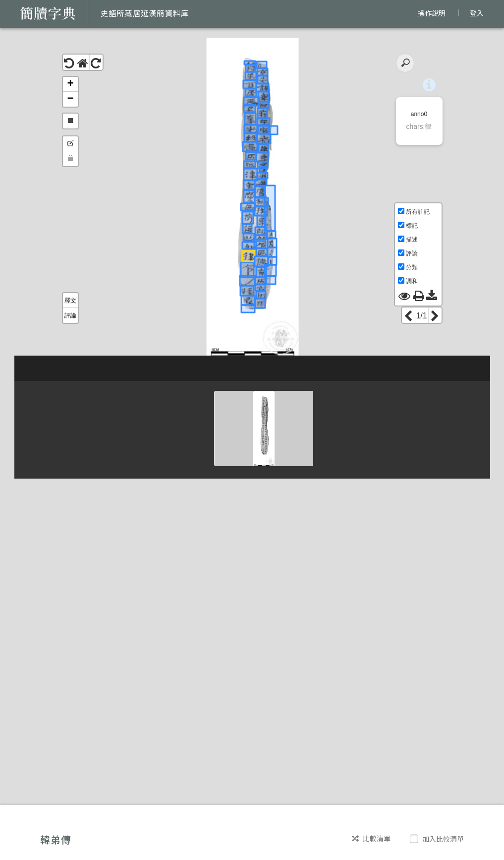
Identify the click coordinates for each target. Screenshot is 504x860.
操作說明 (432, 13)
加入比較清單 (438, 839)
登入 (477, 13)
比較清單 (371, 838)
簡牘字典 (48, 13)
